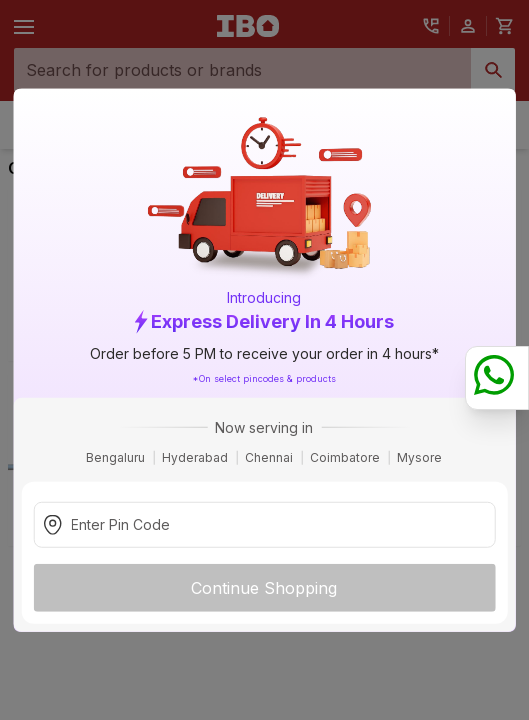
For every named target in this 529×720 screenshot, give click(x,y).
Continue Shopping (264, 587)
